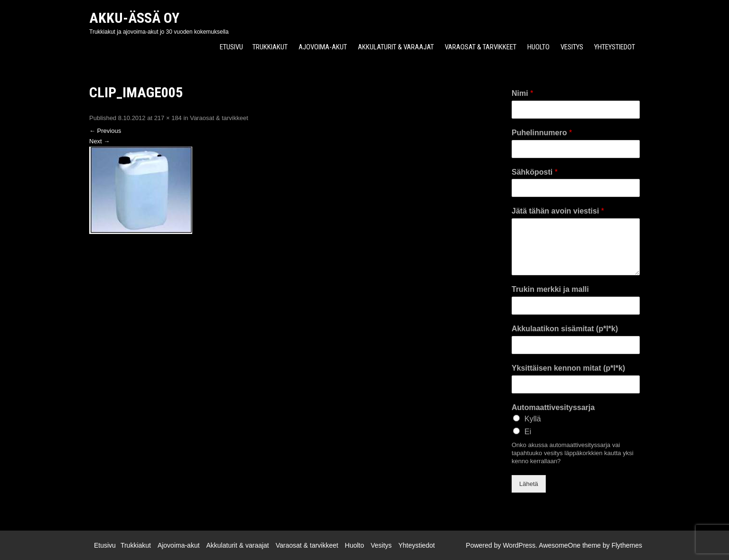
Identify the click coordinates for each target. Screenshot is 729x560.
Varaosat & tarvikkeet (481, 47)
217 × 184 (168, 118)
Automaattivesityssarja (553, 407)
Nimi (522, 93)
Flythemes (627, 545)
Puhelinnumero (542, 133)
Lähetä (529, 484)
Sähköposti (535, 172)
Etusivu (231, 47)
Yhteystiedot (615, 47)
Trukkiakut (270, 47)
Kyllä (533, 419)
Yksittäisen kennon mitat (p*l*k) (568, 368)
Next (99, 141)
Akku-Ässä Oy (134, 18)
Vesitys (572, 47)
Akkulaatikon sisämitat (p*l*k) (565, 329)
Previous (105, 131)
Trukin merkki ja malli (550, 289)
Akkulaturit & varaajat (396, 47)
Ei (528, 432)
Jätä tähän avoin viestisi (558, 211)
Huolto (538, 47)
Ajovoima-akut (323, 47)
